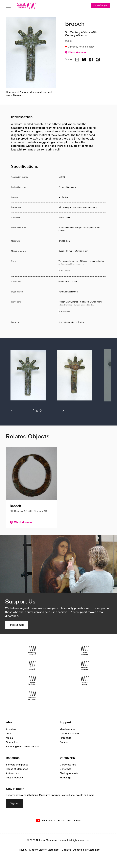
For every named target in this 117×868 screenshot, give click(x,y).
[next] (60, 411)
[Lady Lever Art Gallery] (32, 696)
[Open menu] (8, 6)
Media (9, 738)
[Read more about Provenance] (82, 307)
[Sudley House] (85, 681)
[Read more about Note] (82, 266)
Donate (64, 742)
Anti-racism (12, 773)
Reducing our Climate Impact (22, 747)
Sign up (15, 803)
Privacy (23, 850)
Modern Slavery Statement (44, 850)
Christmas (65, 769)
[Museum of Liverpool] (32, 650)
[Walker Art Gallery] (32, 681)
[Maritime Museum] (85, 666)
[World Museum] (85, 650)
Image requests (15, 778)
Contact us (12, 742)
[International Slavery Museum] (32, 666)
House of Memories (17, 769)
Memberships (67, 729)
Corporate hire (68, 765)
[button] (28, 377)
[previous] (15, 411)
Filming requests (69, 773)
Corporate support (70, 734)
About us (11, 729)
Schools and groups (17, 765)
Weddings (65, 778)
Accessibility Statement (87, 850)
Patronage (65, 738)
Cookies (66, 850)
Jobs (9, 734)
